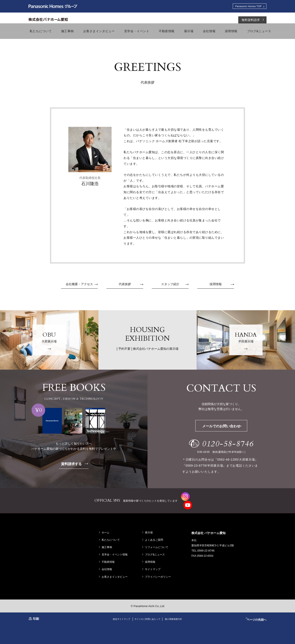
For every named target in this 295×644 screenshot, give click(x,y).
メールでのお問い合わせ (228, 427)
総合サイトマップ (116, 611)
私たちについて (112, 532)
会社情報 (108, 562)
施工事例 (108, 540)
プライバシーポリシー (159, 569)
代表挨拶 (131, 285)
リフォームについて (158, 540)
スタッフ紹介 (175, 285)
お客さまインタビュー (116, 569)
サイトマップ (154, 562)
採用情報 (222, 285)
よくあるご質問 (155, 532)
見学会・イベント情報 (116, 547)
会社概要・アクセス (82, 285)
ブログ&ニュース (156, 547)
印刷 (36, 611)
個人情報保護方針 (179, 611)
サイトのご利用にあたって (147, 611)
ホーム (107, 525)
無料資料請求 (251, 21)
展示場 (150, 525)
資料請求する (77, 465)
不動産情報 (109, 554)
